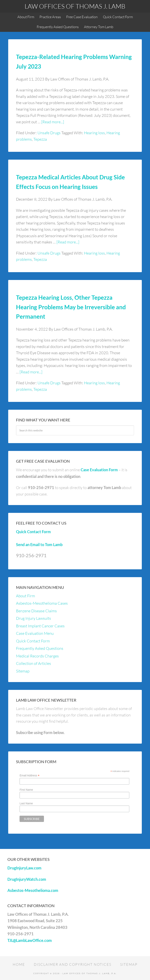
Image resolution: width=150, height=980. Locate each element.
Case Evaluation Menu (35, 633)
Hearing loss (94, 133)
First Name (26, 790)
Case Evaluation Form (99, 470)
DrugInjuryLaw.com (24, 868)
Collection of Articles (33, 663)
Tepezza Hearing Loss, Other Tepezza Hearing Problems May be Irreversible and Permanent (71, 307)
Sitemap (23, 671)
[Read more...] (53, 122)
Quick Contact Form (33, 532)
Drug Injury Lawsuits (33, 618)
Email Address (29, 776)
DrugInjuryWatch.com (27, 879)
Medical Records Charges (37, 656)
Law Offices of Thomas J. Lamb (75, 6)
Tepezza (40, 139)
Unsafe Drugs (49, 133)
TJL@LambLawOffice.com (30, 940)
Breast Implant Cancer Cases (40, 626)
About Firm (25, 596)
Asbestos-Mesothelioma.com (33, 890)
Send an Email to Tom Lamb (39, 545)
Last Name (26, 803)
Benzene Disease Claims (36, 611)
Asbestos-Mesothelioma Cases (42, 603)
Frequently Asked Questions (40, 648)
